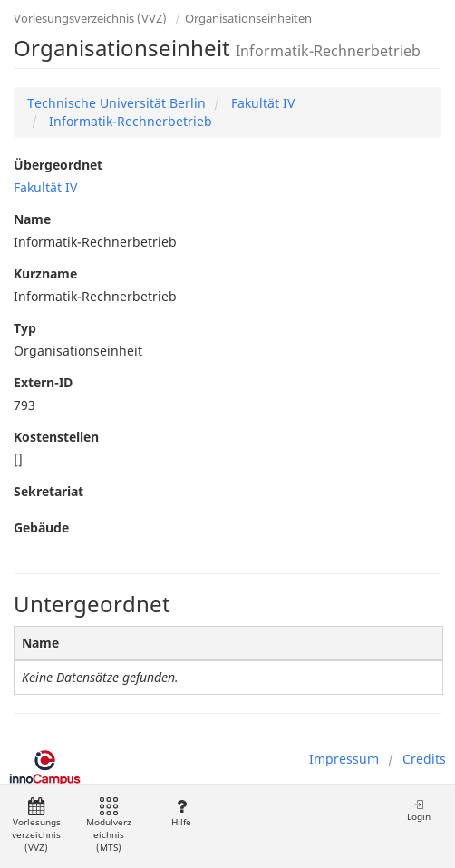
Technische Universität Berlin (116, 103)
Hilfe (181, 813)
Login (419, 810)
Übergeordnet (58, 165)
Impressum (344, 759)
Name (32, 219)
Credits (424, 759)
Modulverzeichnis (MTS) (109, 826)
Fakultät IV (261, 103)
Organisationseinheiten (248, 18)
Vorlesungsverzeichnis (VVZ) (90, 18)
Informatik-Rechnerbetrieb (129, 121)
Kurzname (45, 273)
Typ (25, 328)
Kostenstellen (56, 437)
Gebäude (41, 527)
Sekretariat (48, 491)
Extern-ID (43, 382)
